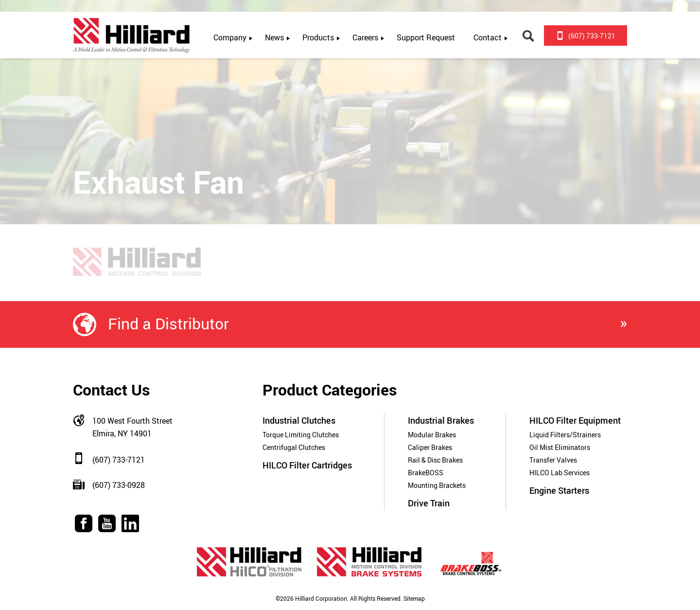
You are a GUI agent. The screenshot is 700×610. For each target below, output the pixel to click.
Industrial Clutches (299, 420)
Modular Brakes (432, 435)
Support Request (426, 37)
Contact (488, 37)
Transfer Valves (553, 460)
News (274, 37)
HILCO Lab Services (560, 473)
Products (318, 37)
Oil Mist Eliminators (560, 447)
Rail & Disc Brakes (435, 460)
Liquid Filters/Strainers (565, 435)
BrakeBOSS (426, 473)
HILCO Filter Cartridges (307, 465)
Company (230, 37)
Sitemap (413, 599)
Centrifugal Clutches (294, 447)
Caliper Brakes (430, 447)
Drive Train (429, 503)
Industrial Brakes (441, 420)
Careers (365, 37)
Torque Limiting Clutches (301, 435)
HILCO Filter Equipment (575, 420)
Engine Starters (559, 490)
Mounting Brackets (437, 485)
